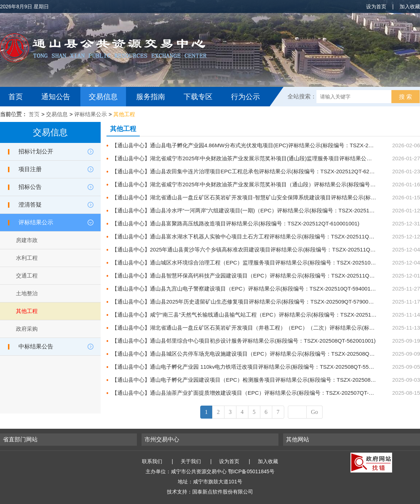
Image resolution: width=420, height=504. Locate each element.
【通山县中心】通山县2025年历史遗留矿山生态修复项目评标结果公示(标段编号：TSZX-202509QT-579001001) (247, 302)
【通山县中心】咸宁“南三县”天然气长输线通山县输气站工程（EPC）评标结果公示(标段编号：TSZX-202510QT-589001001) (262, 315)
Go (315, 412)
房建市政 (27, 240)
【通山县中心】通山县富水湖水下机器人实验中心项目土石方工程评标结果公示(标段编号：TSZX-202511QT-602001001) (257, 236)
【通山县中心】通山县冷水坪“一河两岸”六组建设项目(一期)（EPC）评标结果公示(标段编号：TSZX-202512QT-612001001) (261, 210)
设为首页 (376, 7)
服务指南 (151, 97)
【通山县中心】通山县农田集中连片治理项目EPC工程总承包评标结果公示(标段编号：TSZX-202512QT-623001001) (252, 171)
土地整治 (27, 293)
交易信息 (103, 97)
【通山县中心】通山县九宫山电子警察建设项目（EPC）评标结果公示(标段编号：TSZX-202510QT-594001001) (247, 289)
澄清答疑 (30, 205)
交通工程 (27, 276)
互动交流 (25, 116)
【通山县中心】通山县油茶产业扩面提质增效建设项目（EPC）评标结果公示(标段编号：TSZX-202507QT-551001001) (255, 393)
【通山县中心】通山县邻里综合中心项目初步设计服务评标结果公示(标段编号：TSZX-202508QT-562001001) (244, 341)
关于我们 (191, 461)
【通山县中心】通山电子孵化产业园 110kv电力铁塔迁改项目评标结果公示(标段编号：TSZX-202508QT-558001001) (252, 367)
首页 (16, 97)
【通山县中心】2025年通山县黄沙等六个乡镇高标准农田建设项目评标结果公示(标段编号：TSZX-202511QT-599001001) (258, 249)
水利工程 (27, 258)
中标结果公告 (36, 346)
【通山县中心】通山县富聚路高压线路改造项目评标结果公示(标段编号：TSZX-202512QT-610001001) (236, 223)
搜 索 (406, 97)
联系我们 (152, 461)
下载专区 (198, 97)
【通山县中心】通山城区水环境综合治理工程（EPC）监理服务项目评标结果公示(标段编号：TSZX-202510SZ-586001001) (260, 262)
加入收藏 (410, 7)
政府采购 (27, 329)
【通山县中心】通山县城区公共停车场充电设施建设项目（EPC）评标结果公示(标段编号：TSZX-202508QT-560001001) (257, 354)
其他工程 (124, 114)
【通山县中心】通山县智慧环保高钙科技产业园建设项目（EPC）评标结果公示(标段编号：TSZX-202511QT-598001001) (257, 276)
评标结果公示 (91, 114)
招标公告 (30, 187)
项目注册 (30, 169)
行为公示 (245, 97)
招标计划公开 (36, 151)
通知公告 (56, 97)
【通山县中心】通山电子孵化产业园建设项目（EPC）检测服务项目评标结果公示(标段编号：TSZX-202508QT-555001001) (260, 380)
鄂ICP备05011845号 (251, 471)
